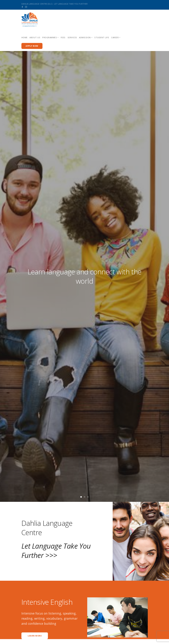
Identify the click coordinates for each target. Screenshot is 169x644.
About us (35, 37)
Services (72, 37)
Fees (63, 37)
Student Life (102, 37)
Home (24, 37)
